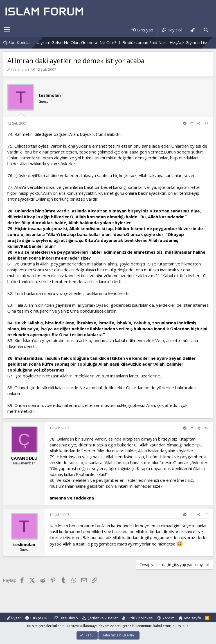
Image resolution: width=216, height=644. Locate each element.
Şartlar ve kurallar (103, 618)
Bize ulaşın (69, 618)
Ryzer (14, 618)
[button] (7, 30)
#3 (207, 515)
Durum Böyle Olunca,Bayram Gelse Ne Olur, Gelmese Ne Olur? (70, 42)
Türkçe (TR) (37, 618)
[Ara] (206, 30)
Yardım (168, 618)
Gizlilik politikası (140, 618)
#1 (207, 123)
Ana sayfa (190, 618)
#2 (207, 428)
